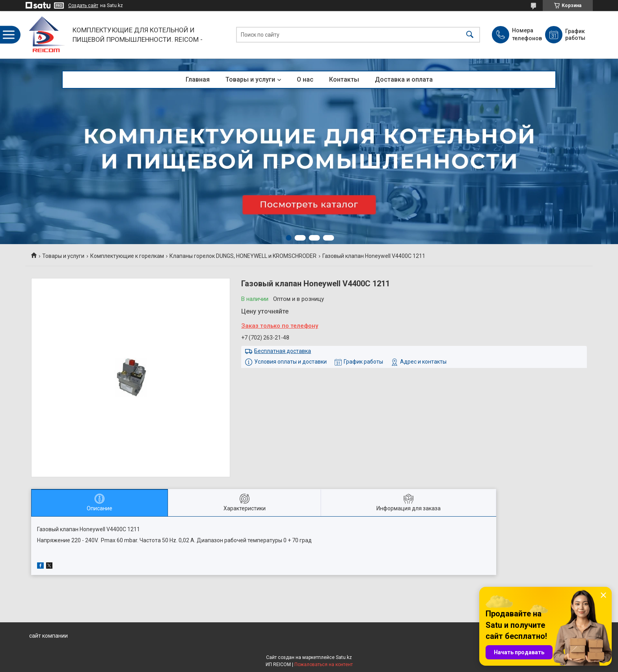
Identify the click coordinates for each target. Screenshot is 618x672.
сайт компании (48, 636)
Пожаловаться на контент (324, 665)
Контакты (344, 79)
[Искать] (470, 35)
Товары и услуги (250, 79)
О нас (305, 79)
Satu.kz (344, 657)
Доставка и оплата (404, 79)
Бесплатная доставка (283, 351)
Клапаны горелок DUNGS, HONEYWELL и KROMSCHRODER (243, 256)
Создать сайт (83, 6)
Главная (198, 79)
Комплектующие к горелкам (127, 256)
